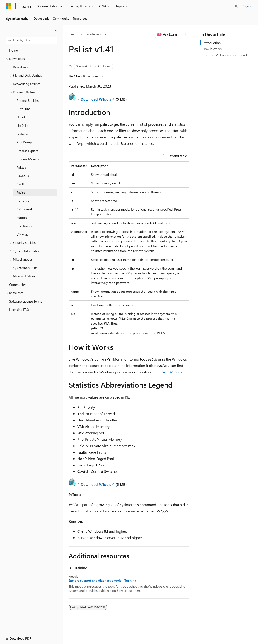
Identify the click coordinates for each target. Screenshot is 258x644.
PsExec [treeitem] (21, 167)
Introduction (212, 43)
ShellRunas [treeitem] (24, 226)
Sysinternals (93, 34)
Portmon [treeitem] (23, 134)
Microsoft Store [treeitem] (24, 276)
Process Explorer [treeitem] (28, 151)
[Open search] (236, 6)
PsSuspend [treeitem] (24, 209)
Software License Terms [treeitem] (26, 301)
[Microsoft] (8, 6)
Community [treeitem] (17, 285)
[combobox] (31, 40)
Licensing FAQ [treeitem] (19, 310)
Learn (73, 34)
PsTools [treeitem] (22, 218)
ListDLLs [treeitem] (22, 125)
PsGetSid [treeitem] (23, 176)
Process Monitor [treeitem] (28, 159)
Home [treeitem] (13, 50)
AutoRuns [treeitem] (23, 109)
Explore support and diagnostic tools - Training (102, 581)
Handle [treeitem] (21, 117)
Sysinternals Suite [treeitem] (25, 268)
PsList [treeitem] (21, 192)
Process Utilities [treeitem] (28, 100)
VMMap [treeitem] (22, 234)
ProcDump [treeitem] (24, 142)
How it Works (212, 49)
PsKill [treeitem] (20, 184)
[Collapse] (56, 31)
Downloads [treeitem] (21, 67)
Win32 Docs (172, 372)
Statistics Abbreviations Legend (225, 55)
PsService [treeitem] (23, 201)
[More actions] (185, 34)
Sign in (248, 6)
